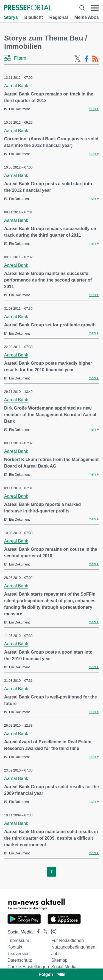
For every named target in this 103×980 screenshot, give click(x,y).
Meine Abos (87, 17)
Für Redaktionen (68, 940)
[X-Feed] (77, 59)
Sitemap (59, 960)
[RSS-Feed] (95, 59)
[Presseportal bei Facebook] (37, 932)
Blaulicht (34, 17)
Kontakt (15, 947)
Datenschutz (20, 960)
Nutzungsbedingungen (73, 947)
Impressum (18, 940)
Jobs (56, 954)
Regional (59, 17)
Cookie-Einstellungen (28, 967)
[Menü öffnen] (95, 8)
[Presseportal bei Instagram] (52, 931)
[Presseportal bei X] (44, 932)
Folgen (51, 974)
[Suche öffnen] (82, 8)
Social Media (64, 967)
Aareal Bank (16, 86)
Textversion (19, 954)
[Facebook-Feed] (86, 59)
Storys (11, 17)
